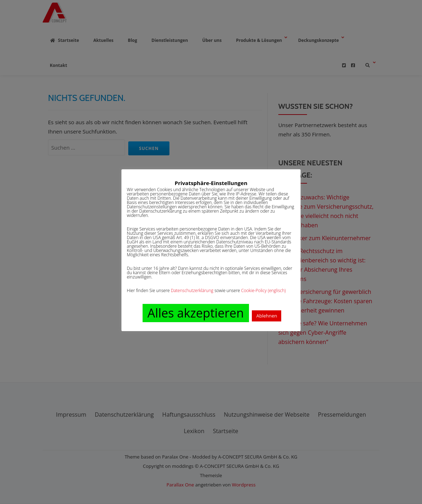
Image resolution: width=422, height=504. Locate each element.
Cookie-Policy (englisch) (263, 290)
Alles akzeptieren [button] (196, 313)
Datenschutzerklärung (192, 290)
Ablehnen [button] (267, 316)
